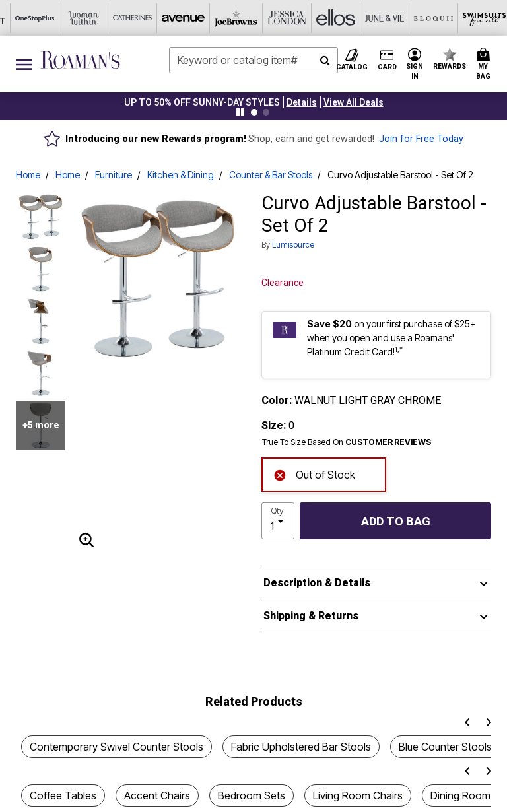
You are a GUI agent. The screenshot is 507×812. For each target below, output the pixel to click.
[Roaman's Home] (80, 60)
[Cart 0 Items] (485, 64)
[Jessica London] (131, 18)
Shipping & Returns (311, 616)
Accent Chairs (157, 795)
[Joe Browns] (83, 18)
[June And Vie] (229, 18)
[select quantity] (278, 521)
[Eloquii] (278, 18)
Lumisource (293, 245)
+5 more (41, 425)
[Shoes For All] (473, 18)
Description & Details (317, 583)
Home (28, 175)
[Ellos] (180, 18)
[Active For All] (376, 18)
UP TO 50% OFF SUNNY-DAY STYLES (202, 102)
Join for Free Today (421, 139)
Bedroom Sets (252, 795)
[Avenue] (34, 18)
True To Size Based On (347, 442)
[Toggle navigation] (24, 64)
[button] (302, 102)
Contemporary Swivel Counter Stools (117, 747)
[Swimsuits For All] (327, 18)
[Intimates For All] (424, 18)
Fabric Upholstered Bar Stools (301, 747)
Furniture (114, 175)
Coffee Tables (63, 795)
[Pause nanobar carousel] (240, 112)
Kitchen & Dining (181, 175)
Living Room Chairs (358, 795)
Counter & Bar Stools (271, 175)
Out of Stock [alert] (314, 474)
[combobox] (253, 60)
